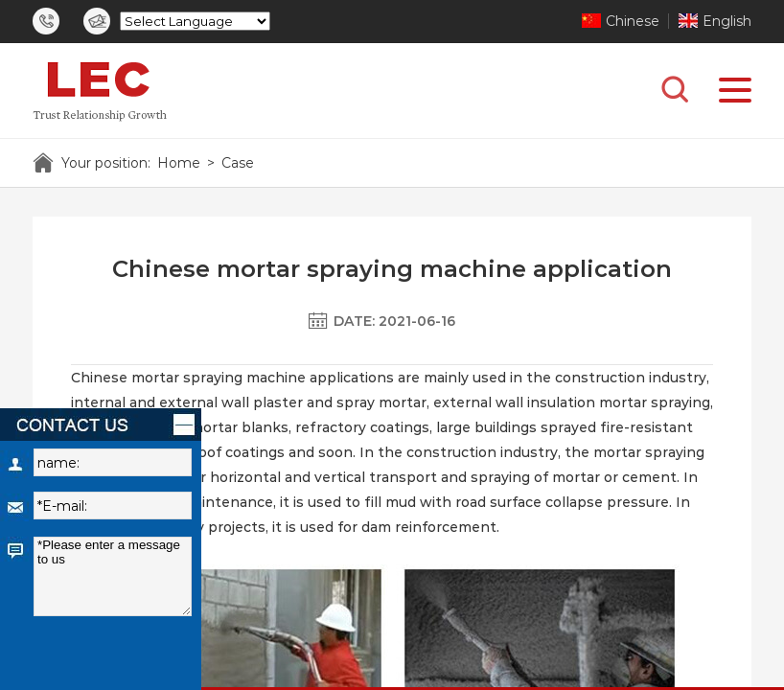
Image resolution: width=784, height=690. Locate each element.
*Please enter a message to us (113, 576)
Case (238, 163)
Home (179, 163)
